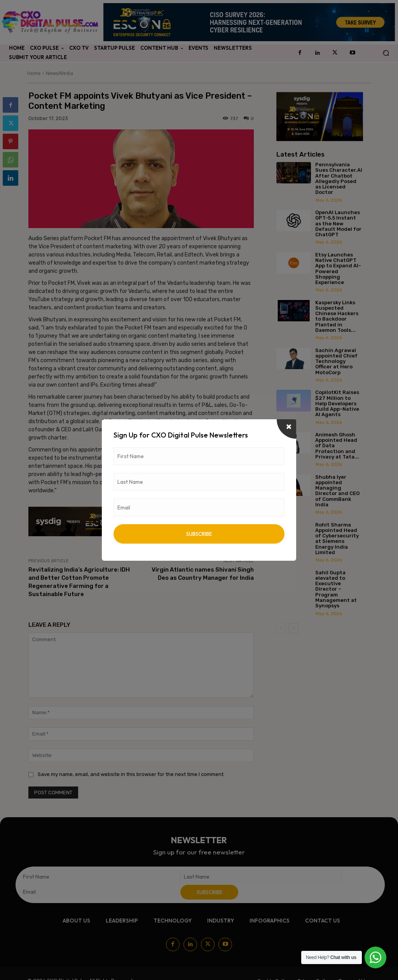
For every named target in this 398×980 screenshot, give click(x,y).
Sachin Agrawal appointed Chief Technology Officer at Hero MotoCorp (336, 361)
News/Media (59, 73)
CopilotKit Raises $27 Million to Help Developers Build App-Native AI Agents (337, 403)
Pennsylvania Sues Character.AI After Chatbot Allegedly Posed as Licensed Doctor (339, 178)
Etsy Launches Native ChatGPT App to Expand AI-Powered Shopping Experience (338, 269)
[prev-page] (281, 628)
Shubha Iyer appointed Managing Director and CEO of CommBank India (337, 491)
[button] (386, 53)
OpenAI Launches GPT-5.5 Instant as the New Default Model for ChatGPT (338, 223)
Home (34, 73)
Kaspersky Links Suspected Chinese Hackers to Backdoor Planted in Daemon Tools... (337, 316)
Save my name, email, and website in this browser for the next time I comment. (131, 774)
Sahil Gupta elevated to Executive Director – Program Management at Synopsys (336, 589)
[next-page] (294, 628)
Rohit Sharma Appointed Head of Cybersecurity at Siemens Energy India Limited (337, 539)
